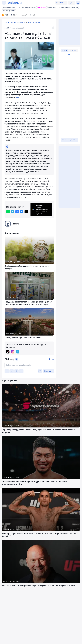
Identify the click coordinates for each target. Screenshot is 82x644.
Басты (7, 22)
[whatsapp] (8, 212)
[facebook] (17, 212)
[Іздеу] (78, 3)
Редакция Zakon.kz (34, 22)
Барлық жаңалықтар (18, 22)
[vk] (22, 212)
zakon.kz (20, 97)
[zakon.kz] (15, 3)
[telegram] (13, 212)
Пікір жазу (48, 371)
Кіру (53, 359)
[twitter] (26, 212)
